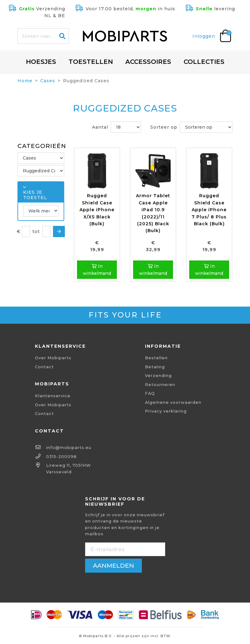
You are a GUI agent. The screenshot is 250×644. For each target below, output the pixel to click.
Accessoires (148, 62)
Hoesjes (41, 62)
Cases (48, 81)
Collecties (204, 62)
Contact (44, 367)
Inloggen (204, 36)
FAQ (150, 393)
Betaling (155, 367)
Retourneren (160, 385)
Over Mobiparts (53, 358)
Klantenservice (53, 396)
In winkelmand (97, 270)
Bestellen (156, 358)
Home (25, 81)
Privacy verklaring (166, 411)
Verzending (158, 376)
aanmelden (113, 565)
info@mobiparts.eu (69, 448)
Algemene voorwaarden (173, 402)
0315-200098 (61, 457)
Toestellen (91, 62)
